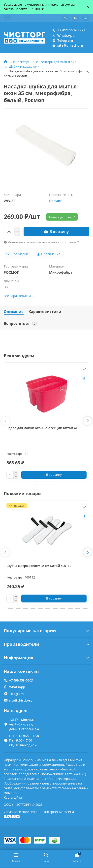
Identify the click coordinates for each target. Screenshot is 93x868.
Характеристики (45, 312)
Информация (46, 658)
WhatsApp (62, 36)
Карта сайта (13, 797)
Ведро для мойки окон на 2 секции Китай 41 (42, 428)
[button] (5, 421)
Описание (14, 312)
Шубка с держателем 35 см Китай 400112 (39, 566)
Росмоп (56, 201)
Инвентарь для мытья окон (57, 62)
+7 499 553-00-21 (68, 30)
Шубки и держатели (24, 66)
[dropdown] (7, 18)
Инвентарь (22, 62)
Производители (46, 644)
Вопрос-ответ (20, 323)
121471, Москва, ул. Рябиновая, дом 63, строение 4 (24, 724)
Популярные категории (46, 630)
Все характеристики (19, 296)
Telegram (62, 41)
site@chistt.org (67, 45)
